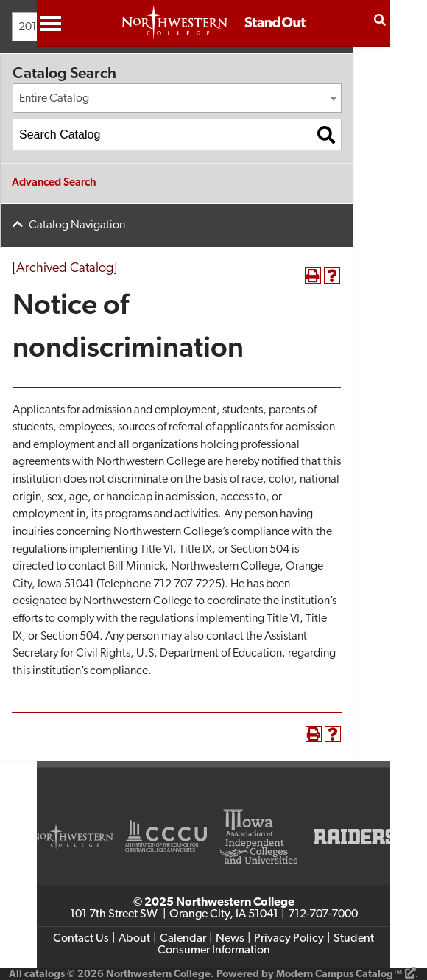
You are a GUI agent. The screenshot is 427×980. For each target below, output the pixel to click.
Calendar (183, 939)
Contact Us (81, 939)
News (230, 939)
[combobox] (177, 98)
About (134, 939)
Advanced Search (54, 183)
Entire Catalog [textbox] (54, 99)
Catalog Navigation (77, 225)
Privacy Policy (289, 939)
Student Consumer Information (266, 945)
